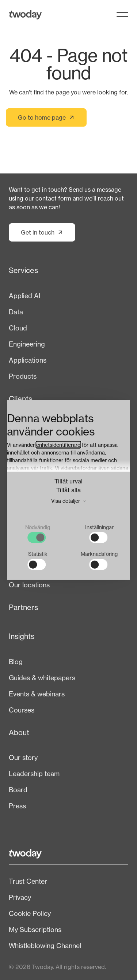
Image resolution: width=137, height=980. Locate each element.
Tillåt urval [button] (68, 481)
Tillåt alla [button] (68, 490)
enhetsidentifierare (58, 444)
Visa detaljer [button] (68, 500)
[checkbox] (38, 533)
